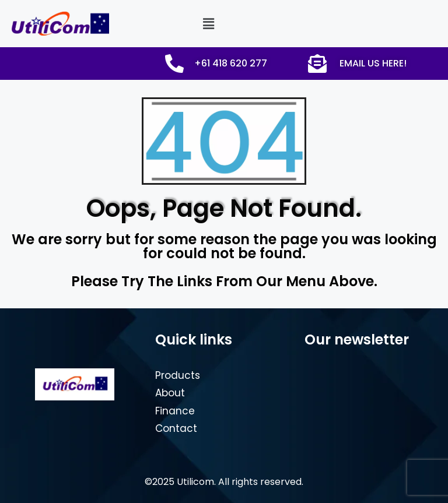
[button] (208, 23)
